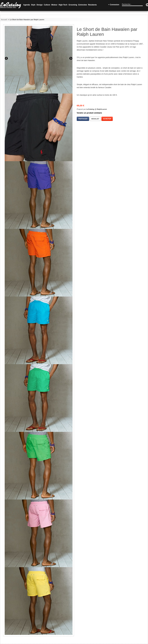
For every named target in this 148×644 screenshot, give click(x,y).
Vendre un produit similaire (89, 113)
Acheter (107, 119)
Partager (83, 119)
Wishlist (95, 119)
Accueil (4, 20)
